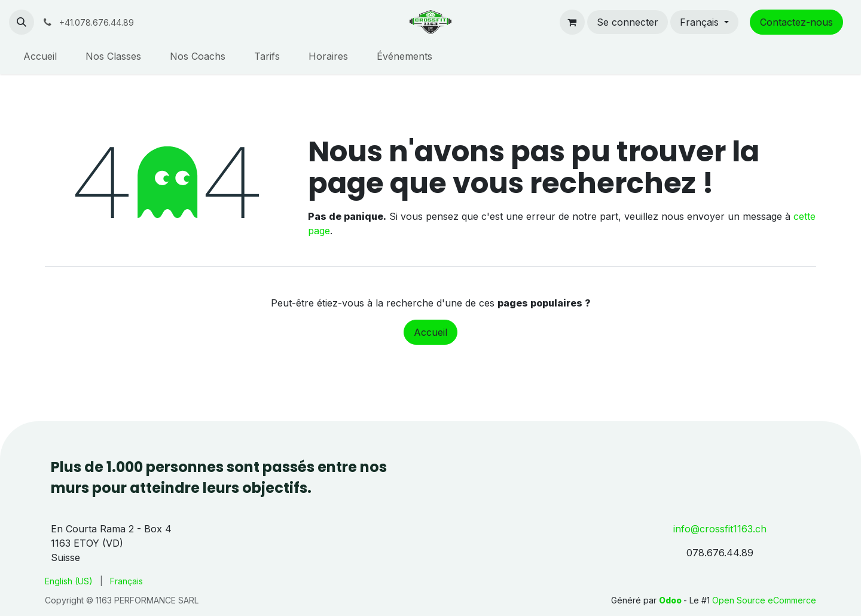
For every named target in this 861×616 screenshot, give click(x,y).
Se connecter (628, 22)
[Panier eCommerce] (572, 22)
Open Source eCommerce (764, 600)
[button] (22, 22)
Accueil (430, 332)
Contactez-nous (796, 22)
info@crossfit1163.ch (720, 529)
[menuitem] (40, 56)
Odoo (671, 600)
